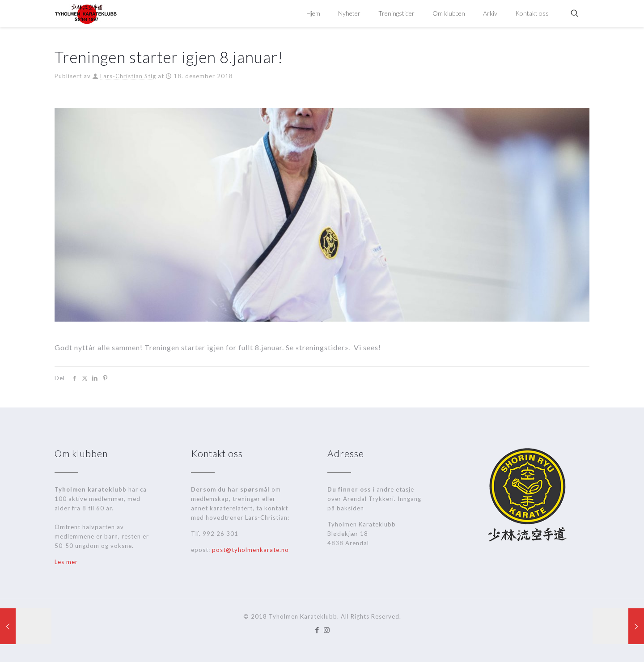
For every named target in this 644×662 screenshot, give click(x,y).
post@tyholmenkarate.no (250, 550)
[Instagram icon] (327, 630)
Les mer (66, 562)
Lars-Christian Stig (128, 76)
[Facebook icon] (317, 630)
